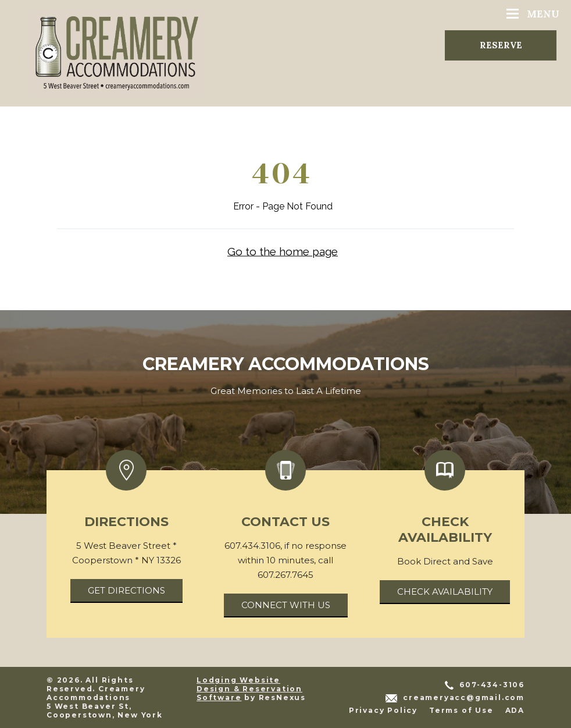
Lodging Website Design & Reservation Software (249, 689)
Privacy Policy (383, 710)
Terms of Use (461, 710)
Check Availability (445, 592)
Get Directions (126, 590)
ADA (515, 710)
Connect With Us (286, 605)
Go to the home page (283, 251)
